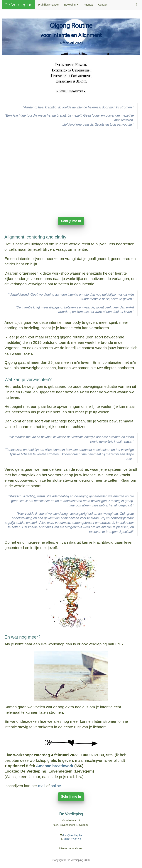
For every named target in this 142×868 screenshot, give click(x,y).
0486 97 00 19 (73, 839)
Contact (103, 5)
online (56, 786)
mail (42, 786)
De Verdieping (18, 5)
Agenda (88, 5)
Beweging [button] (71, 5)
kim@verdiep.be (73, 835)
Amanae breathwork (55, 766)
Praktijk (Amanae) (48, 5)
